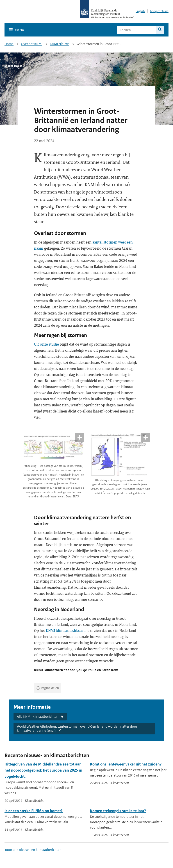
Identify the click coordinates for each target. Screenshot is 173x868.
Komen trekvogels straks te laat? (118, 811)
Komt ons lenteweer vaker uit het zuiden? (126, 764)
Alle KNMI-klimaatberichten (38, 716)
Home (9, 44)
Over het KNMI (32, 44)
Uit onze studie (46, 344)
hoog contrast (159, 11)
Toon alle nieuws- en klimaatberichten (33, 850)
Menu (19, 30)
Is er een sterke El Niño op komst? (34, 811)
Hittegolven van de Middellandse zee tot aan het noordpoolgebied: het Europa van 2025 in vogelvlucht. (43, 770)
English (140, 11)
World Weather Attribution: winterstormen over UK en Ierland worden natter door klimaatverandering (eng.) (77, 728)
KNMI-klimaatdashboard (66, 630)
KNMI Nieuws (59, 44)
